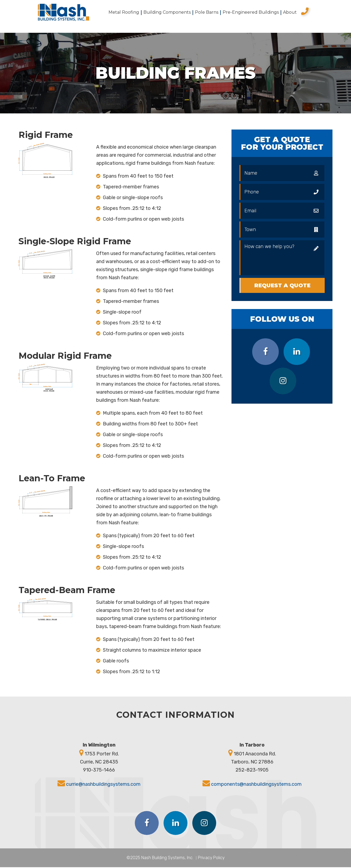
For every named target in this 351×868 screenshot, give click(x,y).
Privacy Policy (211, 858)
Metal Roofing (124, 13)
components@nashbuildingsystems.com (256, 785)
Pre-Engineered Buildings (251, 13)
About (290, 13)
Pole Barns (207, 13)
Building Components (167, 13)
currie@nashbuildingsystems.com (103, 785)
